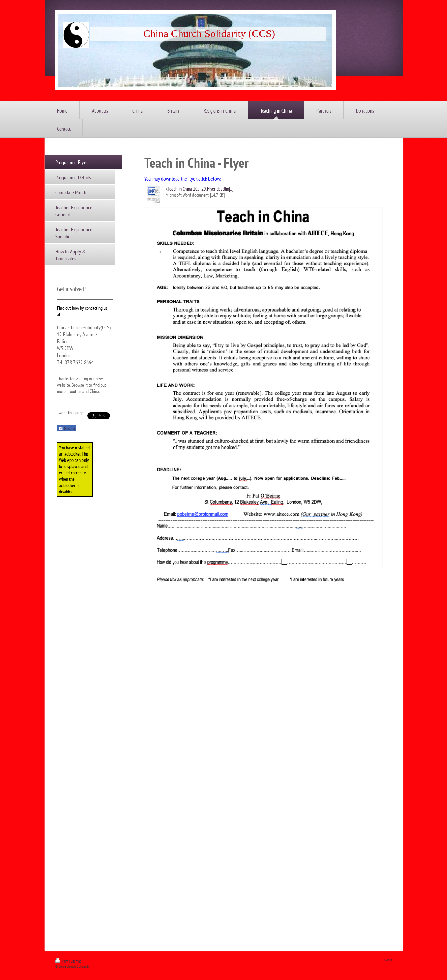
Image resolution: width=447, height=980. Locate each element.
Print (62, 961)
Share (67, 429)
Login (388, 960)
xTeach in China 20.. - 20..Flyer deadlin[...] (199, 189)
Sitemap (76, 961)
